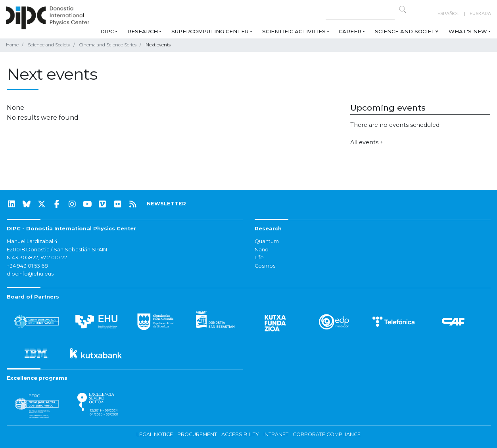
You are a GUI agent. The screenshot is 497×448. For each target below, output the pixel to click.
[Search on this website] (360, 14)
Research (143, 31)
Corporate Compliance (327, 434)
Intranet (276, 434)
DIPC (107, 31)
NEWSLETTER (166, 204)
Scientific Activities (294, 31)
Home (12, 45)
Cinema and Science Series (108, 45)
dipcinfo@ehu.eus (30, 274)
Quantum (267, 241)
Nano (262, 250)
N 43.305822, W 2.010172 (37, 258)
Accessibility (240, 434)
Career (350, 31)
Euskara (480, 13)
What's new (468, 31)
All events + (367, 142)
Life (259, 258)
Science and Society (407, 31)
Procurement (197, 434)
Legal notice (155, 434)
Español (448, 13)
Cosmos (265, 266)
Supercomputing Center (210, 31)
